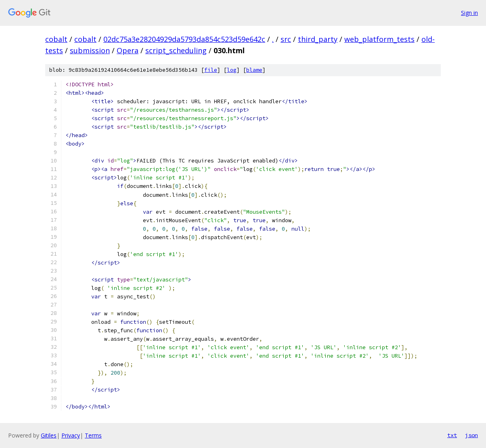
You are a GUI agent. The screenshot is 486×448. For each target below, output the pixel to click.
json (471, 435)
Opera (128, 50)
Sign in (469, 13)
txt (452, 435)
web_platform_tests (379, 39)
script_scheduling (176, 50)
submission (90, 50)
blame (254, 70)
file (211, 70)
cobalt (56, 39)
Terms (93, 435)
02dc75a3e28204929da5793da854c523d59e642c (184, 39)
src (286, 39)
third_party (318, 39)
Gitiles (49, 435)
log (232, 70)
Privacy (71, 435)
